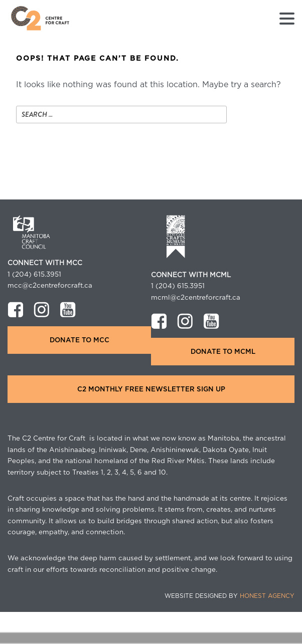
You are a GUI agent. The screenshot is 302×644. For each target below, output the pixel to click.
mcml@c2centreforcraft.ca (196, 298)
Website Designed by (230, 596)
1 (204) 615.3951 (34, 275)
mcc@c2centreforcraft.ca (50, 286)
